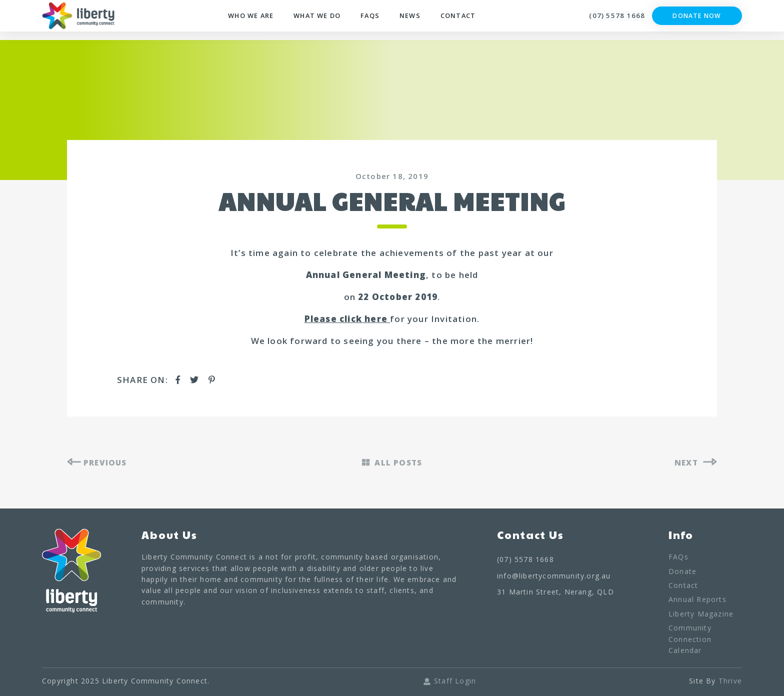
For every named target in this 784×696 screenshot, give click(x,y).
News (419, 21)
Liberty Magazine (701, 615)
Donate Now (697, 21)
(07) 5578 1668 (609, 20)
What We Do (319, 21)
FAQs (377, 21)
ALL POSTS (392, 463)
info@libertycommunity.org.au (554, 577)
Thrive (730, 682)
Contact (471, 21)
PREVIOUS (99, 463)
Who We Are (245, 21)
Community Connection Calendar (690, 640)
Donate (682, 572)
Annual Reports (697, 601)
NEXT (695, 463)
